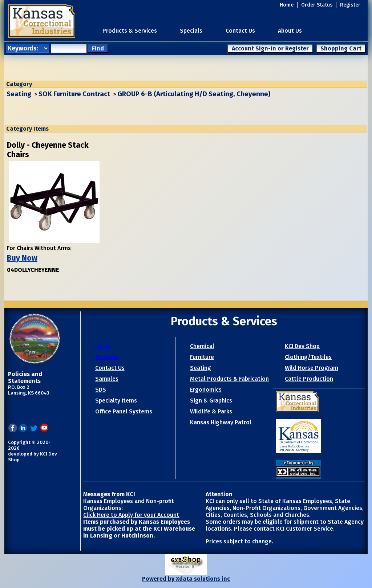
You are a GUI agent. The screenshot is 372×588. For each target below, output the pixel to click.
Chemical (202, 346)
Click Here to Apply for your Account (131, 515)
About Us (290, 31)
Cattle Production (309, 379)
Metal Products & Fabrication (229, 379)
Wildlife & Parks (211, 411)
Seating (19, 94)
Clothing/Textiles (308, 357)
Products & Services (130, 31)
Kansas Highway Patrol (221, 422)
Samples (107, 379)
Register (350, 5)
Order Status (317, 5)
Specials (191, 31)
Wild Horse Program (312, 368)
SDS (101, 390)
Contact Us (240, 31)
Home (287, 5)
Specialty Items (116, 401)
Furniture (202, 357)
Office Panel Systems (124, 411)
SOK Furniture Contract (74, 94)
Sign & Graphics (211, 401)
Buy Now (22, 258)
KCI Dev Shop (302, 346)
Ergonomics (206, 390)
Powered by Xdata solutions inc (186, 579)
